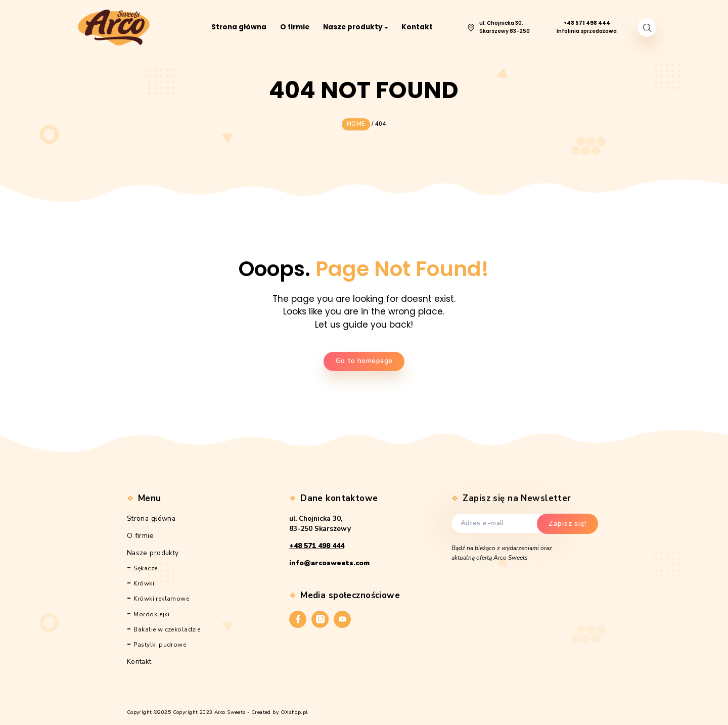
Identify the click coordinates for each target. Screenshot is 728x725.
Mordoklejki (151, 612)
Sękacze (145, 566)
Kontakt (139, 660)
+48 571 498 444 (317, 544)
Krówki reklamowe (161, 597)
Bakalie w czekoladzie (167, 627)
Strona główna (151, 516)
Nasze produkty (153, 551)
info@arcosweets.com (329, 561)
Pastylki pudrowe (160, 643)
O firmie (140, 534)
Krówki (144, 582)
